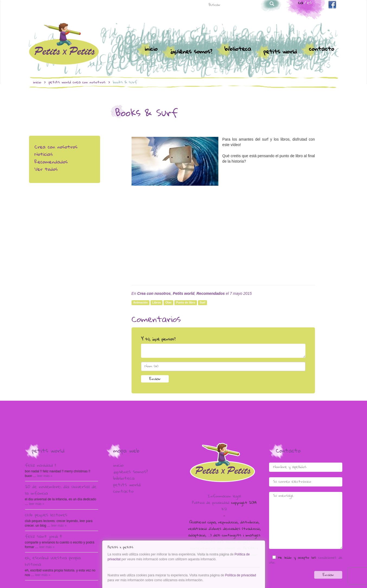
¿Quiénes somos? (191, 52)
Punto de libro (186, 302)
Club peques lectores (46, 516)
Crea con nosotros (89, 83)
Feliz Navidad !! (40, 466)
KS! (224, 510)
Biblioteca (238, 49)
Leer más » (44, 476)
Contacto (322, 49)
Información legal (224, 497)
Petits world (280, 52)
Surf (202, 302)
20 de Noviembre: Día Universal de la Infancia (61, 491)
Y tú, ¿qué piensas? (158, 340)
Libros (157, 302)
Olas (169, 302)
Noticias (44, 155)
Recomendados (51, 162)
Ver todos (46, 170)
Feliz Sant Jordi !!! (43, 537)
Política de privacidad (211, 503)
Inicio (151, 49)
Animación (141, 302)
